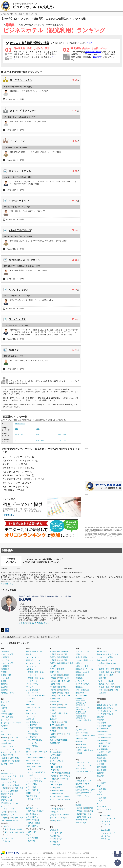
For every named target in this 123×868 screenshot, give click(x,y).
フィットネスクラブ (57, 809)
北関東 (12, 829)
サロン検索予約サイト (84, 771)
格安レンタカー (32, 713)
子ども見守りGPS (33, 799)
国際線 (38, 823)
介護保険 (101, 764)
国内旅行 (31, 811)
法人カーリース (82, 730)
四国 (101, 675)
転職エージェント (82, 672)
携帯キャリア (102, 651)
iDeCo (100, 795)
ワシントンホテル (19, 290)
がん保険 (4, 687)
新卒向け (81, 753)
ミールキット (31, 675)
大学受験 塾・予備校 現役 (60, 651)
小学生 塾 (53, 719)
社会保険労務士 (64, 773)
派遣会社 (79, 687)
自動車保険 (5, 651)
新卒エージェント (82, 708)
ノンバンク (14, 737)
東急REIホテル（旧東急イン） (26, 260)
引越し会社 (31, 704)
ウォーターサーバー (34, 651)
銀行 (4, 711)
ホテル (29, 835)
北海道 (54, 675)
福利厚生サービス (33, 793)
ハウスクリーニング (34, 663)
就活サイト (80, 654)
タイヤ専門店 (55, 845)
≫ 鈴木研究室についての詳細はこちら (34, 623)
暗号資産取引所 (7, 755)
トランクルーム (32, 693)
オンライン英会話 (57, 761)
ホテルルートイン (19, 201)
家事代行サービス (33, 660)
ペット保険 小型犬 (104, 726)
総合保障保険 (102, 767)
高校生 (54, 734)
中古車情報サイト (33, 722)
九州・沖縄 (56, 684)
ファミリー (62, 440)
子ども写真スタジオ (34, 761)
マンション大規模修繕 (9, 791)
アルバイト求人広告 (83, 720)
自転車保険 (5, 669)
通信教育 (53, 731)
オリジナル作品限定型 (37, 772)
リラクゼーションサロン (59, 815)
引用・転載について (75, 853)
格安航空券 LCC (33, 820)
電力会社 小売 (32, 796)
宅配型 (31, 702)
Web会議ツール (82, 738)
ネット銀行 (5, 720)
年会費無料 (7, 743)
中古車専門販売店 (35, 728)
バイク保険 (5, 660)
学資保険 (4, 690)
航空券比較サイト (33, 814)
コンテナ (31, 699)
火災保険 (4, 672)
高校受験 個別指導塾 (58, 687)
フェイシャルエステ (83, 766)
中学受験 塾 (54, 702)
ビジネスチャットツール (85, 735)
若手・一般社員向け (85, 750)
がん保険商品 (102, 749)
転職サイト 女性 (82, 666)
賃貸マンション (7, 800)
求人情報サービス (82, 696)
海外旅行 (40, 811)
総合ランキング (20, 424)
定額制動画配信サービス (36, 758)
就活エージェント (82, 651)
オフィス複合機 (32, 790)
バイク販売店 (31, 737)
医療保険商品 (102, 732)
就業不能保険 (102, 755)
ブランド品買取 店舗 (34, 781)
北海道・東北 (19, 435)
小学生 (68, 734)
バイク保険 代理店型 (105, 714)
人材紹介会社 (81, 712)
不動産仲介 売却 (7, 773)
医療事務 (59, 767)
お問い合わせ (61, 853)
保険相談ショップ (8, 693)
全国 (89, 817)
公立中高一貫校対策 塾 (59, 713)
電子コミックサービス (35, 766)
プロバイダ (102, 666)
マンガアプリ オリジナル (36, 778)
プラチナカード (107, 824)
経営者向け (82, 744)
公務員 (54, 779)
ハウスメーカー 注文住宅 (10, 821)
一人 (16, 440)
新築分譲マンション (8, 815)
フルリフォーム (8, 809)
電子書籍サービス (33, 763)
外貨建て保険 (102, 761)
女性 (16, 429)
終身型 (102, 734)
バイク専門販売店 (35, 740)
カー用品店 (54, 842)
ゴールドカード (8, 749)
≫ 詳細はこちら (7, 584)
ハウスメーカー (8, 838)
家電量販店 (54, 830)
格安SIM (102, 663)
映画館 (78, 805)
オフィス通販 (31, 787)
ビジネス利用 (33, 838)
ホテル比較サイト (33, 817)
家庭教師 (53, 737)
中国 (118, 672)
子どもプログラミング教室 (60, 799)
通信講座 (53, 764)
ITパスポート (63, 779)
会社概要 (24, 853)
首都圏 (5, 788)
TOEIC (54, 773)
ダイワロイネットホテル (23, 111)
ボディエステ (81, 768)
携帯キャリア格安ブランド (108, 654)
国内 (30, 832)
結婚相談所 (80, 787)
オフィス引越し (32, 784)
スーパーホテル (18, 319)
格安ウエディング (82, 784)
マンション (7, 776)
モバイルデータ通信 (105, 657)
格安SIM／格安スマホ (106, 660)
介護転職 (79, 678)
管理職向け (82, 747)
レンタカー (31, 710)
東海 (11, 788)
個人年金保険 (102, 770)
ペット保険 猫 (103, 729)
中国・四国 (19, 832)
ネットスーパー (32, 681)
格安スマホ (112, 663)
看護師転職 (80, 675)
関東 (38, 435)
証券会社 (6, 708)
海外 (35, 832)
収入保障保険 (104, 746)
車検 (28, 749)
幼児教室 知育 (55, 743)
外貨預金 (4, 726)
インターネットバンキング (11, 723)
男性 (38, 429)
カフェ (29, 755)
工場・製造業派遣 (82, 690)
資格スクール (55, 782)
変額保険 (101, 773)
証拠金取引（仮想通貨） (12, 761)
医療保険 (4, 684)
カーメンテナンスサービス (37, 752)
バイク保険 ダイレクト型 (107, 711)
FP (52, 767)
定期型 (108, 734)
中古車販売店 (31, 725)
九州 (21, 788)
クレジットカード (8, 740)
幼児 (53, 755)
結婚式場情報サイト (83, 793)
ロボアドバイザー (8, 764)
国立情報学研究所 (93, 52)
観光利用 (31, 841)
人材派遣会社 (81, 717)
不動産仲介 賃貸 (7, 794)
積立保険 (101, 776)
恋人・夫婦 (40, 440)
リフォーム (5, 806)
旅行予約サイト (32, 808)
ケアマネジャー (66, 776)
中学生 (61, 734)
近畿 (16, 788)
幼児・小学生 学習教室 (59, 740)
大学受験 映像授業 (57, 669)
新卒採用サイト (82, 704)
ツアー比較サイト (33, 826)
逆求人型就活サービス (84, 657)
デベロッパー (8, 841)
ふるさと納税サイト (34, 690)
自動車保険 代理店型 (105, 708)
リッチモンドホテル (21, 80)
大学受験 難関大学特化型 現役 (61, 663)
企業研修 (79, 741)
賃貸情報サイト (7, 797)
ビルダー (6, 826)
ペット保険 (5, 678)
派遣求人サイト (82, 693)
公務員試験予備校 (57, 793)
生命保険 (4, 681)
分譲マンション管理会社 (10, 785)
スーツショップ (56, 839)
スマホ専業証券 (7, 714)
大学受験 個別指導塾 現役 (60, 657)
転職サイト (80, 663)
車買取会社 (31, 719)
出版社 (31, 775)
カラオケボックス (82, 820)
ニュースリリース (35, 853)
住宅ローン (5, 729)
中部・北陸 (62, 435)
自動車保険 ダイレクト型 (107, 705)
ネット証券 (5, 702)
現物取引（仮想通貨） (11, 758)
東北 (6, 829)
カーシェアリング (33, 707)
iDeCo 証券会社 (7, 717)
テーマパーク (81, 823)
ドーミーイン (17, 141)
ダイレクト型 (8, 654)
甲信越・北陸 (63, 678)
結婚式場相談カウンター (85, 790)
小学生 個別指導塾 (57, 725)
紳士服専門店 (55, 836)
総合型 (31, 769)
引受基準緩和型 (105, 737)
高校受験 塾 (54, 672)
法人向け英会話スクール (59, 796)
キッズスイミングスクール (59, 818)
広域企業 (102, 678)
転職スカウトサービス (84, 669)
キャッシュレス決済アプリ (11, 752)
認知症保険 (102, 758)
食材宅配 (30, 669)
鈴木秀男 (97, 57)
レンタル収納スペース (37, 696)
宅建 (53, 770)
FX (2, 732)
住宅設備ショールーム (9, 803)
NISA (3, 705)
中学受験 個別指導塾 (58, 707)
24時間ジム (54, 812)
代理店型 (6, 657)
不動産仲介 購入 (7, 779)
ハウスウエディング (83, 781)
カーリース (31, 716)
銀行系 (5, 737)
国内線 (31, 823)
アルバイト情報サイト (84, 660)
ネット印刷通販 (82, 733)
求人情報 (86, 853)
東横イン (14, 350)
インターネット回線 (105, 681)
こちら (90, 43)
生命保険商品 (102, 740)
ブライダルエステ (82, 763)
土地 (21, 776)
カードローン (6, 734)
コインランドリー (33, 666)
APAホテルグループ (20, 230)
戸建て (15, 776)
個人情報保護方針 (49, 853)
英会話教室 (54, 758)
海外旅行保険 (6, 675)
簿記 (58, 770)
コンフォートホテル (20, 171)
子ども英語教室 (56, 752)
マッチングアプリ (82, 796)
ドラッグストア (56, 833)
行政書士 (55, 776)
